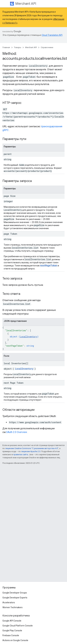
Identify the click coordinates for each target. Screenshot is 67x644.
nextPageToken (49, 265)
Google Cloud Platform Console (18, 626)
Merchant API (26, 4)
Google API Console (12, 621)
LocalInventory (29, 337)
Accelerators (9, 602)
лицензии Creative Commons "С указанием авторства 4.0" (32, 448)
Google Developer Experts (15, 598)
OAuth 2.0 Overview (16, 432)
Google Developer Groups (15, 593)
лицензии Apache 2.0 (31, 451)
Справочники (47, 47)
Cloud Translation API (52, 35)
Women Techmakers (12, 607)
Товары (18, 47)
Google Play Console (12, 631)
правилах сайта (21, 454)
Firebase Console (11, 635)
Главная (6, 47)
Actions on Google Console (15, 640)
